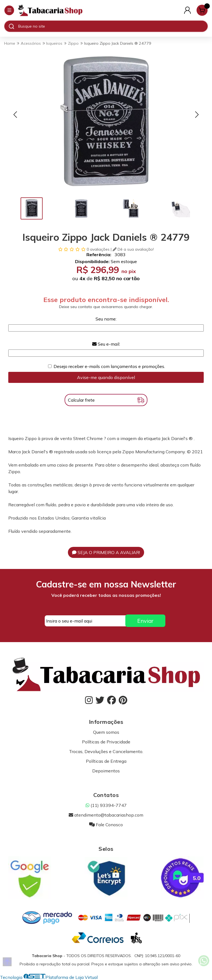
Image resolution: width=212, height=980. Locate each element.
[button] (15, 115)
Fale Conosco (106, 825)
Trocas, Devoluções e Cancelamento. (106, 751)
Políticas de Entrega (106, 761)
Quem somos (106, 732)
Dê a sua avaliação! (133, 249)
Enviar (145, 621)
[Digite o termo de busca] (113, 26)
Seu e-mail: (106, 344)
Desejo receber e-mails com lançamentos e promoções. (109, 366)
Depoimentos (106, 771)
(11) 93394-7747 (106, 805)
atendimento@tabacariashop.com (106, 815)
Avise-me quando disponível (106, 377)
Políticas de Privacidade (106, 742)
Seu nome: (106, 319)
